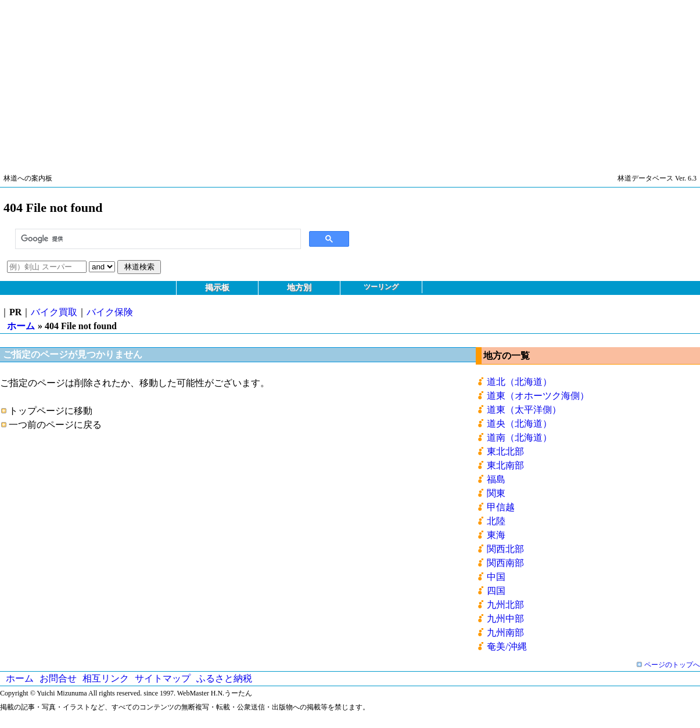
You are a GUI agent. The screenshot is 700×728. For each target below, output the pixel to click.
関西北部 (505, 549)
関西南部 (505, 563)
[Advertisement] (349, 81)
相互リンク (106, 678)
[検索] (157, 239)
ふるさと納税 (224, 678)
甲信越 (501, 507)
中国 (496, 577)
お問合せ (58, 678)
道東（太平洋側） (524, 410)
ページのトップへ (672, 665)
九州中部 (505, 619)
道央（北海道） (519, 424)
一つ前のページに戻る (55, 425)
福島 (496, 479)
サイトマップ (163, 678)
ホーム (21, 326)
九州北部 (505, 605)
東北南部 (505, 465)
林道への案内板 (28, 178)
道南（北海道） (519, 437)
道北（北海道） (519, 382)
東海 (496, 535)
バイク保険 (110, 312)
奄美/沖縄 (507, 646)
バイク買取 (54, 312)
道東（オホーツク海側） (538, 396)
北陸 (496, 521)
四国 (496, 591)
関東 (496, 493)
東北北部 (505, 451)
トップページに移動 (51, 411)
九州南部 (505, 633)
